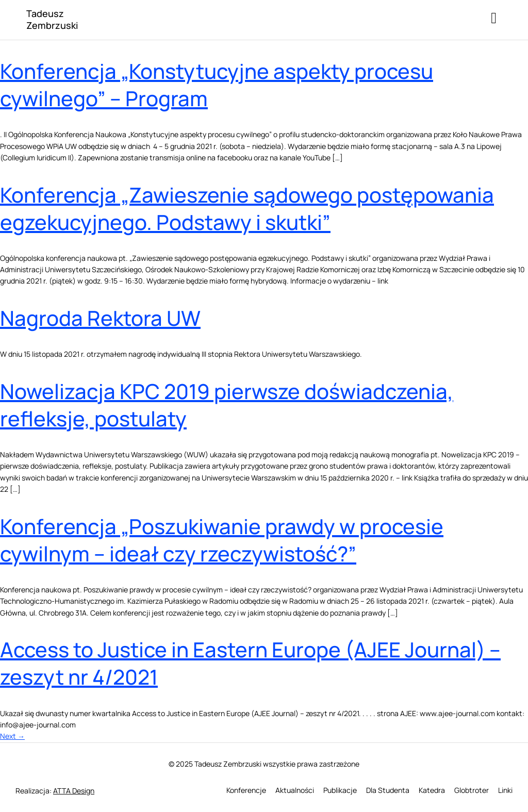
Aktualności (295, 790)
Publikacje (340, 790)
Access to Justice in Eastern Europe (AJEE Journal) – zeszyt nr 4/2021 (250, 663)
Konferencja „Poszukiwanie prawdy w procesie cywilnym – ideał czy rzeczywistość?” (222, 540)
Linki (505, 790)
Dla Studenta (388, 790)
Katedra (432, 790)
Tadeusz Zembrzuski (52, 19)
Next (12, 736)
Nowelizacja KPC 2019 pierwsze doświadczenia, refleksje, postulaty (227, 405)
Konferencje (246, 790)
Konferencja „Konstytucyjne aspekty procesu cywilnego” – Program (217, 85)
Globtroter (472, 790)
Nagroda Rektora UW (100, 318)
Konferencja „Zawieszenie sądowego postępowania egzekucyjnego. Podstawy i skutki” (247, 208)
